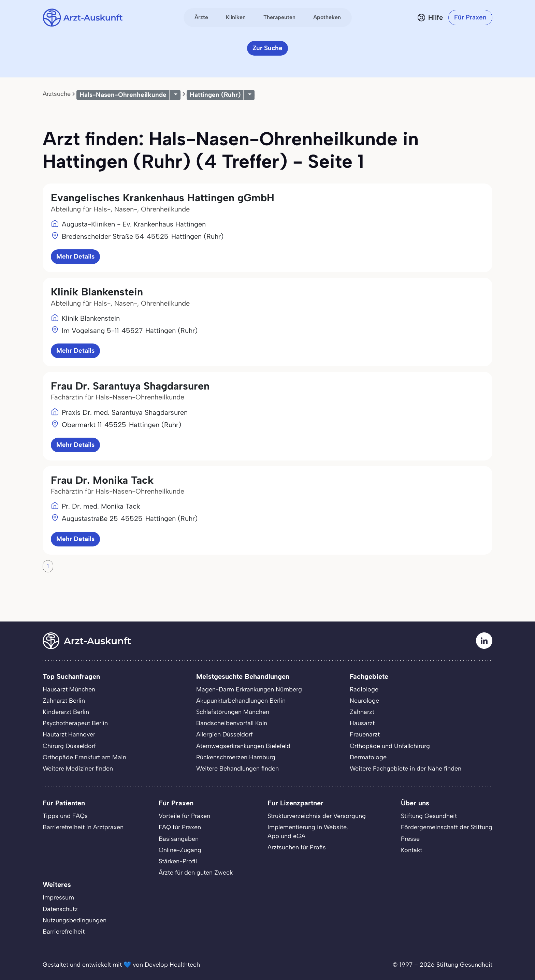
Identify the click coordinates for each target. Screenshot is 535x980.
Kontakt (411, 850)
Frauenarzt (365, 734)
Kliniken (236, 17)
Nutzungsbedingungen (75, 920)
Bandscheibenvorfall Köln (232, 723)
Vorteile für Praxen (184, 816)
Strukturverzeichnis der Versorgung (317, 816)
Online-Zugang (180, 850)
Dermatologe (368, 757)
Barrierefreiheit (64, 932)
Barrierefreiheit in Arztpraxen (83, 827)
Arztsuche (57, 94)
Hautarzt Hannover (69, 734)
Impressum (58, 897)
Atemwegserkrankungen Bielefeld (243, 746)
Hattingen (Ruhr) (215, 95)
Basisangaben (179, 839)
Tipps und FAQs (65, 816)
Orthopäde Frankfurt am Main (84, 757)
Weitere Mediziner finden (78, 769)
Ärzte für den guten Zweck (196, 873)
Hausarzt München (69, 689)
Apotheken (327, 17)
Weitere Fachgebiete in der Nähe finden (406, 769)
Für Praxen (470, 17)
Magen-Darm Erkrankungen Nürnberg (249, 689)
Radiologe (364, 689)
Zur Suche (267, 48)
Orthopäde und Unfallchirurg (390, 746)
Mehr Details (75, 256)
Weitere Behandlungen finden (237, 769)
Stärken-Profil (178, 861)
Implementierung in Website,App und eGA (308, 831)
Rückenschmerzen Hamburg (236, 757)
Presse (410, 839)
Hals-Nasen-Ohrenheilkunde (123, 95)
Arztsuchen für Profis (297, 847)
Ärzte (201, 17)
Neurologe (364, 701)
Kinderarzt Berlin (66, 712)
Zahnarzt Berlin (64, 701)
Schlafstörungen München (233, 712)
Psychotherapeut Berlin (75, 723)
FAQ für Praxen (180, 827)
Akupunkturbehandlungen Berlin (241, 701)
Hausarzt (362, 723)
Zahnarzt (362, 712)
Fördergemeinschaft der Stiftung (447, 827)
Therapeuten (279, 17)
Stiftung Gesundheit (429, 816)
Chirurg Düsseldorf (69, 746)
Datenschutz (60, 909)
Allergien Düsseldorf (225, 734)
